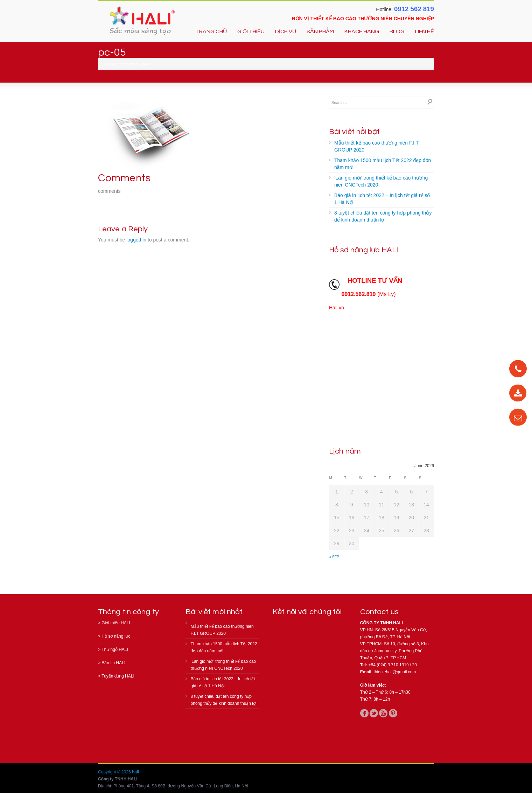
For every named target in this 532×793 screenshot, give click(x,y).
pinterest (393, 713)
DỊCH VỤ (286, 31)
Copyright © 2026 (115, 772)
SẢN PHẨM (320, 31)
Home (132, 64)
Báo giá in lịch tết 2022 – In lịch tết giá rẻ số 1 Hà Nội (382, 199)
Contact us (379, 612)
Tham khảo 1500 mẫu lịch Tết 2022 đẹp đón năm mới (383, 164)
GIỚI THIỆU (251, 31)
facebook (364, 713)
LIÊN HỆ (425, 31)
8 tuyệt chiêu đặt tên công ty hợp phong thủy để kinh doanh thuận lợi (383, 216)
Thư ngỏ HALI (115, 650)
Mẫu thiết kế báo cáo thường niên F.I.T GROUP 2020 (376, 146)
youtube (383, 713)
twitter (374, 713)
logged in (136, 240)
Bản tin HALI (113, 663)
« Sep (334, 557)
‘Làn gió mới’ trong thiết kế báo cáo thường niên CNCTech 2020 (381, 181)
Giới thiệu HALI (116, 623)
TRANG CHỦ (211, 31)
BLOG (397, 31)
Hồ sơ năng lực (116, 636)
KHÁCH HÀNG (362, 31)
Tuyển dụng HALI (118, 676)
